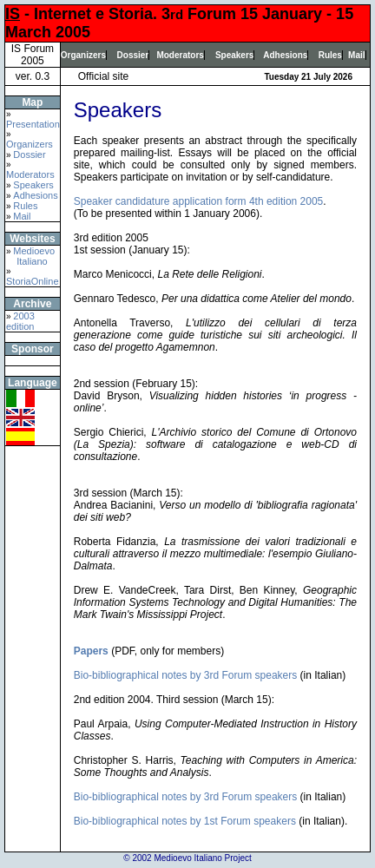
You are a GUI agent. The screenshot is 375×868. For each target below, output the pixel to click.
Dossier (133, 55)
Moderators (180, 55)
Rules (330, 55)
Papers (91, 651)
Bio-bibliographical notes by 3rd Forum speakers (185, 675)
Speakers (234, 55)
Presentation (33, 124)
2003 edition (20, 321)
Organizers (83, 55)
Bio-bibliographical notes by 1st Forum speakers (185, 821)
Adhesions (285, 55)
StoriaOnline (33, 281)
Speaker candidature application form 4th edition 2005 (199, 201)
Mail (356, 55)
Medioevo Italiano (30, 256)
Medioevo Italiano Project (202, 858)
